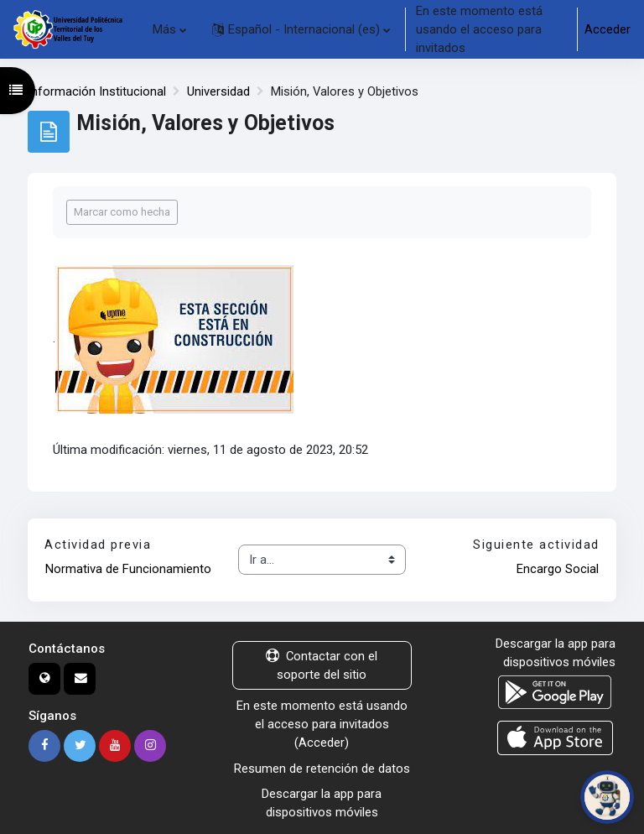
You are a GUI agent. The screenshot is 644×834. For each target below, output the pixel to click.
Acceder (608, 29)
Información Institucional (97, 91)
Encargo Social (558, 569)
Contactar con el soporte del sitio (322, 665)
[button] (301, 29)
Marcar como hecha (122, 212)
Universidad (218, 91)
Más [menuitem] (164, 29)
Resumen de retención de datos (322, 769)
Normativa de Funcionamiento (128, 569)
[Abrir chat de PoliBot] (607, 797)
